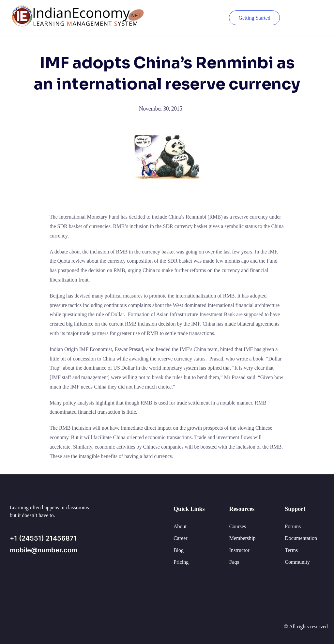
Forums (293, 526)
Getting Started (254, 18)
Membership (243, 538)
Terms (291, 550)
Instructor (239, 550)
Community (297, 562)
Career (181, 538)
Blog (179, 550)
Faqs (234, 562)
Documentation (301, 538)
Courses (238, 526)
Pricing (181, 562)
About (180, 526)
